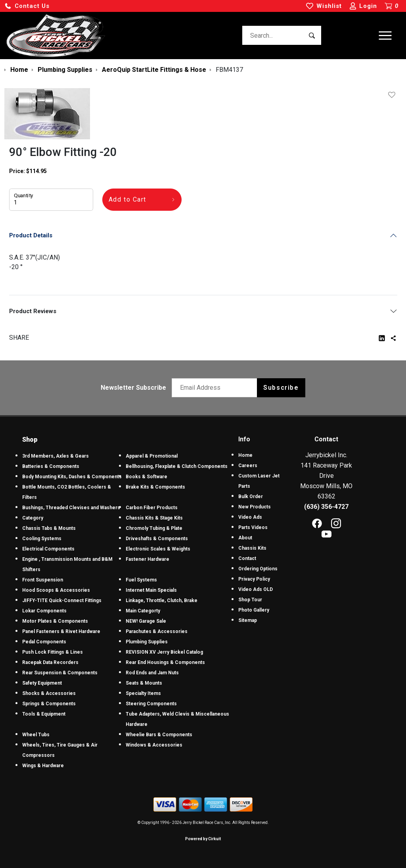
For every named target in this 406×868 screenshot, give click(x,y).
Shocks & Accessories (49, 693)
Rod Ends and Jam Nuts (152, 673)
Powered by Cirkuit (203, 839)
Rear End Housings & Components (165, 662)
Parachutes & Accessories (157, 631)
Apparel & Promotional (152, 456)
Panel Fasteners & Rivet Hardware (61, 631)
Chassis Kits (252, 548)
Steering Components (151, 704)
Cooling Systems (42, 539)
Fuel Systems (141, 580)
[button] (27, 6)
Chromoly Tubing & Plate (154, 528)
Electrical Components (48, 549)
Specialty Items (143, 693)
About (245, 538)
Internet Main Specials (151, 590)
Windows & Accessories (154, 745)
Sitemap (248, 620)
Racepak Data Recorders (50, 662)
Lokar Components (44, 611)
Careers (248, 466)
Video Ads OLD (256, 589)
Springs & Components (49, 704)
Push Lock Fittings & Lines (53, 652)
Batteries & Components (51, 466)
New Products (255, 507)
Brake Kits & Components (155, 487)
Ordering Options (258, 569)
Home (245, 455)
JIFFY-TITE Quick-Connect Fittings (62, 600)
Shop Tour (250, 600)
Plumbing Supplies (147, 642)
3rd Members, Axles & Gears (56, 456)
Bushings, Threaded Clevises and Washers (71, 508)
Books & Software (147, 477)
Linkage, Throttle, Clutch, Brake (162, 600)
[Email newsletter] (216, 388)
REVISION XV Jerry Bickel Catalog (164, 652)
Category (33, 518)
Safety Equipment (42, 683)
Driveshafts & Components (157, 539)
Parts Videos (253, 527)
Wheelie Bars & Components (159, 735)
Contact (247, 558)
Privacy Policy (254, 579)
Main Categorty (143, 611)
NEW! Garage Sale (146, 621)
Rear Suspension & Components (60, 673)
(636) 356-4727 (326, 507)
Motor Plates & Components (55, 621)
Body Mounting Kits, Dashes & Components (72, 477)
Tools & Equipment (44, 714)
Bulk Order (251, 497)
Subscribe (281, 388)
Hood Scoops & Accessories (56, 590)
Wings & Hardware (43, 766)
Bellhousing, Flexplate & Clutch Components (177, 466)
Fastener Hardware (147, 559)
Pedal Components (44, 642)
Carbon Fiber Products (152, 508)
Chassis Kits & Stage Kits (154, 518)
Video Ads (250, 517)
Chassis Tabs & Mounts (49, 528)
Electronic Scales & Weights (158, 549)
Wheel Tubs (36, 735)
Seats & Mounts (144, 683)
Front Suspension (43, 580)
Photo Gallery (254, 610)
